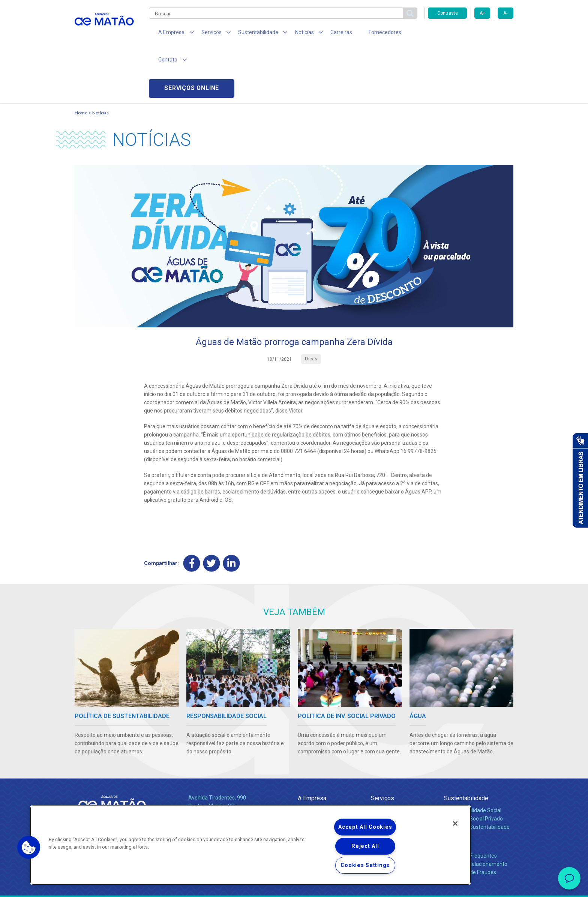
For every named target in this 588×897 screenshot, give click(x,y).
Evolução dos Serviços (397, 780)
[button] (29, 847)
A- (505, 13)
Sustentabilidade (466, 743)
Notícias (100, 58)
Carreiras (324, 34)
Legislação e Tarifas (394, 772)
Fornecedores (364, 34)
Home (81, 58)
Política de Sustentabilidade (477, 772)
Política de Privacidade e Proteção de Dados (294, 886)
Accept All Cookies (365, 827)
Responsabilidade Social (473, 756)
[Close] (455, 823)
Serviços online (471, 34)
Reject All (365, 846)
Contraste (448, 13)
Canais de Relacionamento (476, 809)
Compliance (312, 764)
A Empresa (312, 743)
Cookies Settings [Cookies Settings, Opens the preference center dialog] (365, 865)
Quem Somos (314, 756)
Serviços (382, 743)
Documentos (386, 789)
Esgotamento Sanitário (398, 764)
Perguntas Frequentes (470, 801)
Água (377, 756)
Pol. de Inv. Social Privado (473, 764)
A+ (482, 13)
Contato (454, 789)
